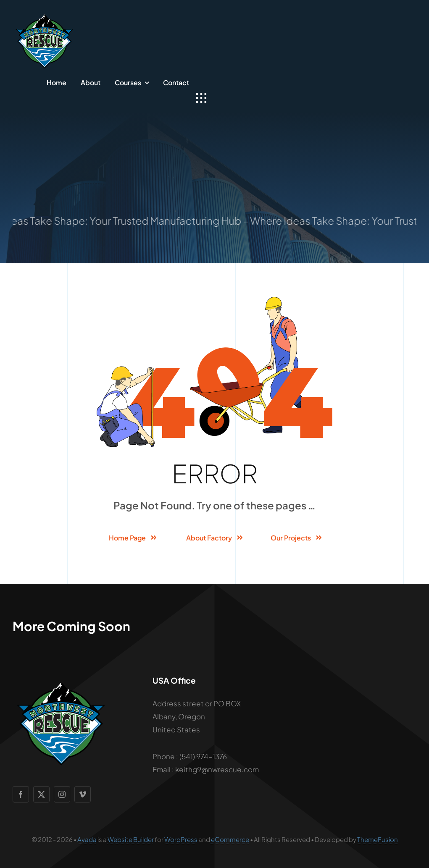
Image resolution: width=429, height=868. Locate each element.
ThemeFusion (378, 839)
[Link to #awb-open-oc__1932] (201, 98)
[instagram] (62, 794)
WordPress (181, 839)
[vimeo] (83, 794)
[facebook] (21, 794)
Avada (87, 839)
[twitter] (41, 794)
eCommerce (230, 839)
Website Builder (131, 839)
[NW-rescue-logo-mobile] (44, 13)
